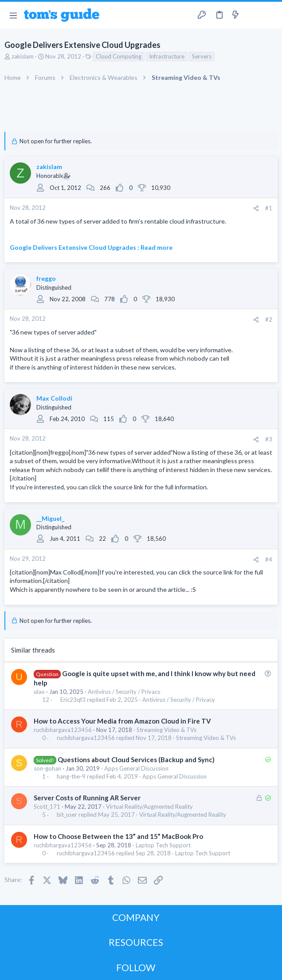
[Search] (270, 15)
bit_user (67, 815)
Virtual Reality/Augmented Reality (149, 807)
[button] (13, 15)
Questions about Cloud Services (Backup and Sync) (136, 760)
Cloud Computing (119, 56)
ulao (39, 692)
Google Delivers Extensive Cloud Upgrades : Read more (91, 247)
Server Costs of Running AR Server (87, 798)
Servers (202, 56)
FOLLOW (136, 967)
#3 (269, 439)
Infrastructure (167, 56)
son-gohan (47, 768)
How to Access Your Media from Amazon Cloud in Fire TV (122, 721)
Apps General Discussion (136, 768)
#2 (269, 319)
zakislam (23, 56)
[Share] (256, 208)
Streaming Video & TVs (166, 730)
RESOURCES (136, 942)
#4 (269, 559)
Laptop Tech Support (163, 845)
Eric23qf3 (73, 700)
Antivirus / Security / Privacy (124, 692)
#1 (269, 208)
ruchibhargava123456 (63, 730)
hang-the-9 (71, 777)
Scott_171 (47, 807)
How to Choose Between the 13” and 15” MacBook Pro (118, 836)
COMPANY (136, 917)
